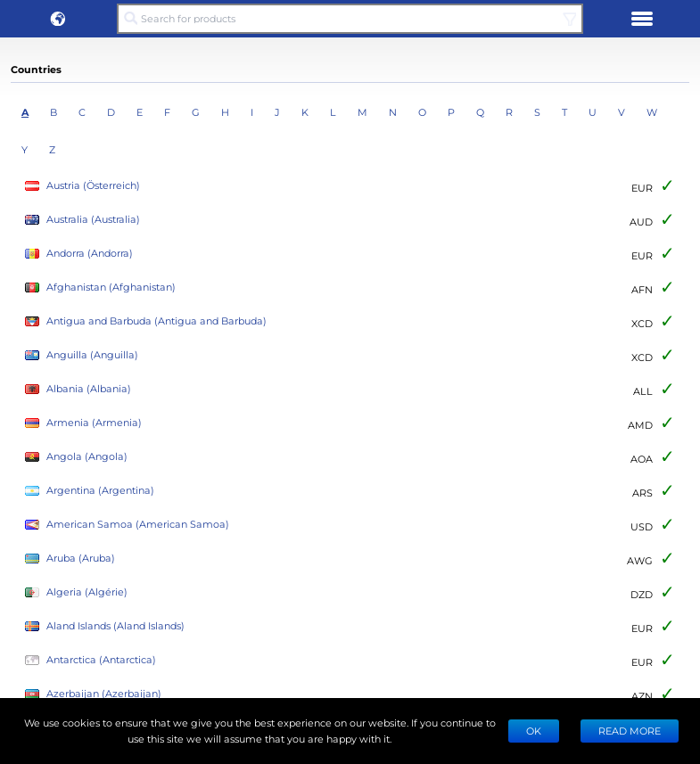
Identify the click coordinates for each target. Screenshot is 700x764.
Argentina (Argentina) (90, 491)
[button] (58, 19)
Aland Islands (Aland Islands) (105, 626)
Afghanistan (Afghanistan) (100, 288)
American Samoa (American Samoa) (127, 525)
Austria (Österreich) (82, 186)
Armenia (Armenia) (83, 423)
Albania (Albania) (78, 389)
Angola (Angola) (76, 457)
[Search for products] (350, 19)
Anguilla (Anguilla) (82, 355)
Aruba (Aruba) (70, 559)
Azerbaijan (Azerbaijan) (93, 694)
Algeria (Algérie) (76, 592)
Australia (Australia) (82, 220)
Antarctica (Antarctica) (91, 660)
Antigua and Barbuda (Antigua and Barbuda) (146, 321)
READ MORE (630, 731)
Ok (534, 731)
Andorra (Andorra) (79, 254)
